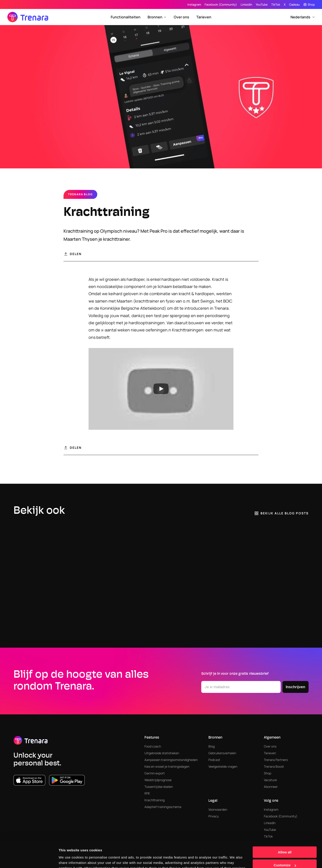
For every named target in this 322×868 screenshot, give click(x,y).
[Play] (161, 389)
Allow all (285, 831)
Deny (285, 857)
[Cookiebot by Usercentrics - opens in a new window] (29, 859)
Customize (285, 844)
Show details (69, 859)
